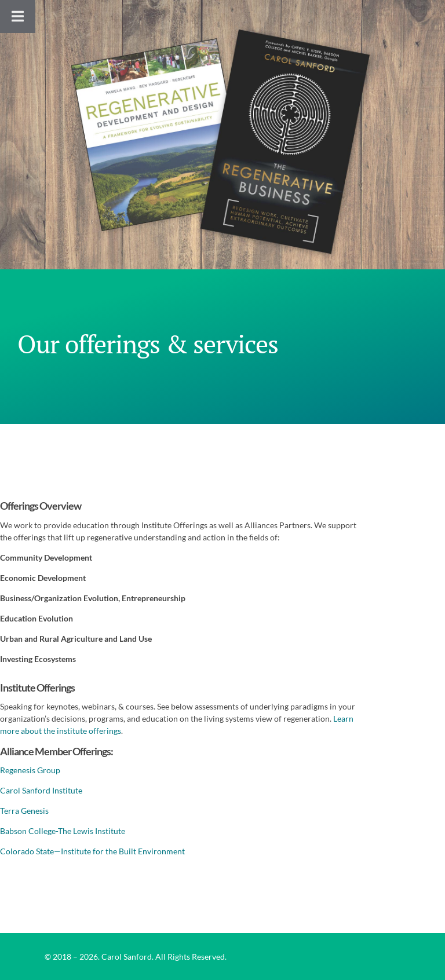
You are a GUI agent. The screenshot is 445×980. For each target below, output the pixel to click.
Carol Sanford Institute (41, 790)
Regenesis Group (30, 770)
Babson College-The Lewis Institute (63, 831)
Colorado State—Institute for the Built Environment (92, 851)
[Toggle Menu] (18, 17)
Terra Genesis (24, 811)
